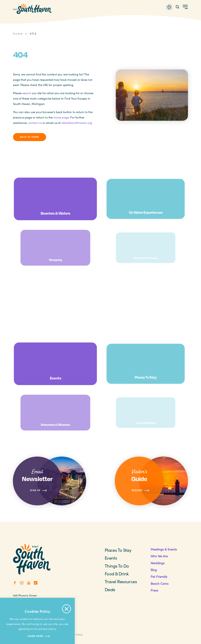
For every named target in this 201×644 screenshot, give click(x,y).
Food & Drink (117, 574)
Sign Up (39, 491)
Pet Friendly (159, 577)
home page (61, 117)
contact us (35, 123)
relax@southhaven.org (77, 123)
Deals (110, 589)
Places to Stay (118, 550)
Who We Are (159, 556)
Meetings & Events (164, 549)
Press (154, 590)
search (27, 93)
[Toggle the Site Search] (177, 7)
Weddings (158, 563)
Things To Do (117, 566)
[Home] (32, 9)
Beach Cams (160, 583)
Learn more (37, 636)
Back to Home (29, 137)
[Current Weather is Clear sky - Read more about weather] (169, 7)
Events (111, 558)
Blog (154, 570)
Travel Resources (121, 581)
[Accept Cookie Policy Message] (67, 609)
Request (141, 491)
